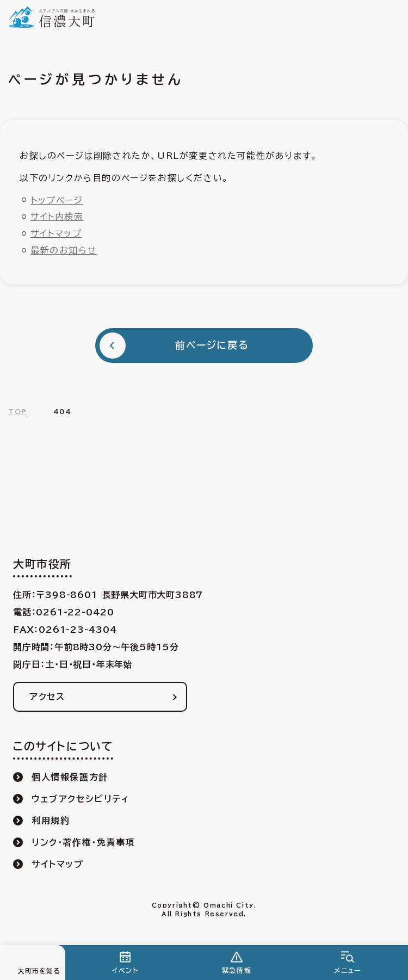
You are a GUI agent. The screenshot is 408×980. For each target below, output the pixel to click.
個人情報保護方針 (70, 777)
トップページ (57, 200)
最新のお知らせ (64, 250)
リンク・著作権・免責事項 (83, 842)
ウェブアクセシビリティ (81, 799)
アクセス (47, 697)
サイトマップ (56, 233)
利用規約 (51, 821)
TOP (18, 411)
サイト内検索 (57, 217)
